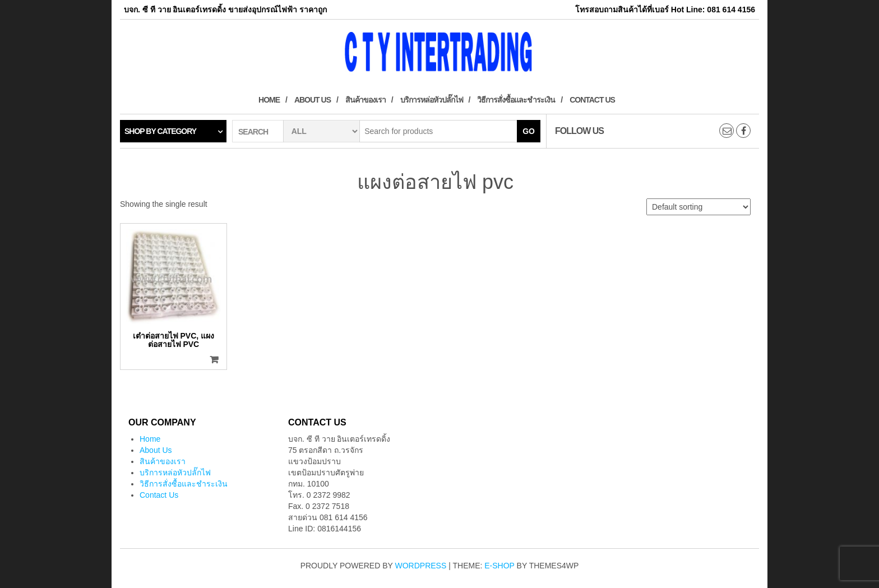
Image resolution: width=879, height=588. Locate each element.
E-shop (499, 566)
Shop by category (160, 131)
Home (269, 100)
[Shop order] (698, 207)
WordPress (421, 566)
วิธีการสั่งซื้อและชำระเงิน (516, 100)
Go (529, 131)
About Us (313, 100)
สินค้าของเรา (366, 100)
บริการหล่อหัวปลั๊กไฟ (432, 100)
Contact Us (592, 100)
